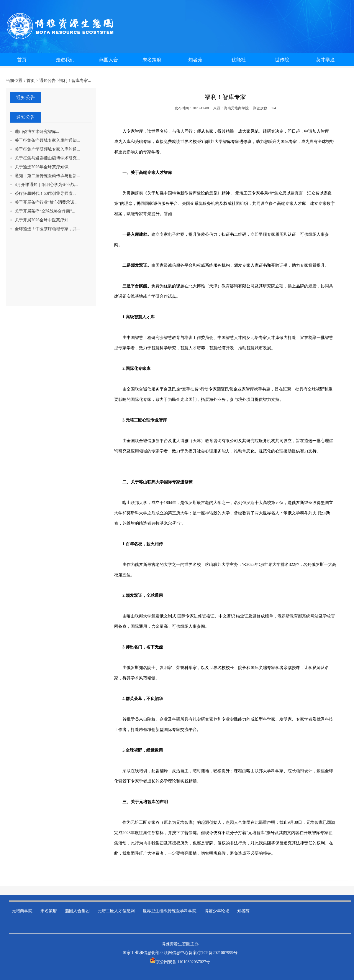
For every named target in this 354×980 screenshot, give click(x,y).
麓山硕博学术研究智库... (37, 132)
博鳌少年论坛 (217, 911)
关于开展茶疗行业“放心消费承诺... (46, 202)
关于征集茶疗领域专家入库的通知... (47, 140)
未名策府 (49, 911)
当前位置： (16, 81)
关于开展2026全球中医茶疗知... (43, 220)
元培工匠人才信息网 (116, 911)
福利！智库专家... (75, 81)
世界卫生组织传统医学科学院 (170, 911)
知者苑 (243, 911)
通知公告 (47, 81)
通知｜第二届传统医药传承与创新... (47, 176)
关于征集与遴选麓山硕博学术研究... (47, 158)
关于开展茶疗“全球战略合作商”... (45, 211)
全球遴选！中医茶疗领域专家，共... (47, 229)
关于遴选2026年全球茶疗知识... (43, 167)
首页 (31, 81)
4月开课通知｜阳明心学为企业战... (46, 185)
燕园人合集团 (77, 911)
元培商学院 (22, 911)
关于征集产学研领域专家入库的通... (47, 149)
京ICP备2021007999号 (218, 953)
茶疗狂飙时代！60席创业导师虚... (45, 193)
